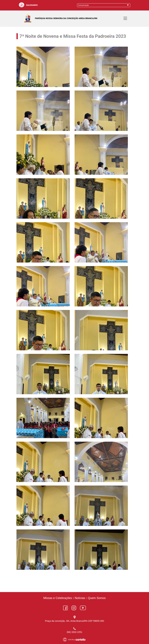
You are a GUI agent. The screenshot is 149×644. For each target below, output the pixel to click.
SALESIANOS (32, 5)
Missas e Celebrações (58, 598)
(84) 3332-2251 (75, 632)
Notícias (80, 598)
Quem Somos (97, 598)
